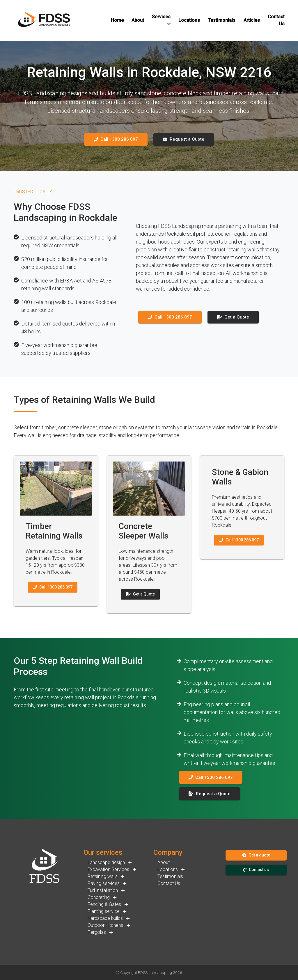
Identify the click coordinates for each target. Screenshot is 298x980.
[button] (117, 20)
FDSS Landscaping (155, 972)
